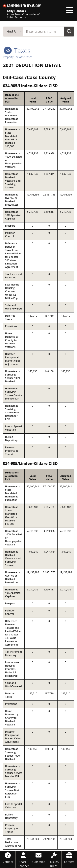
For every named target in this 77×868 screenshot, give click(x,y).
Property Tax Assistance (18, 57)
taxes (17, 50)
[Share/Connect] (23, 859)
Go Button (69, 31)
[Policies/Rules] (54, 859)
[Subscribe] (38, 857)
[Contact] (8, 857)
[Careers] (69, 857)
